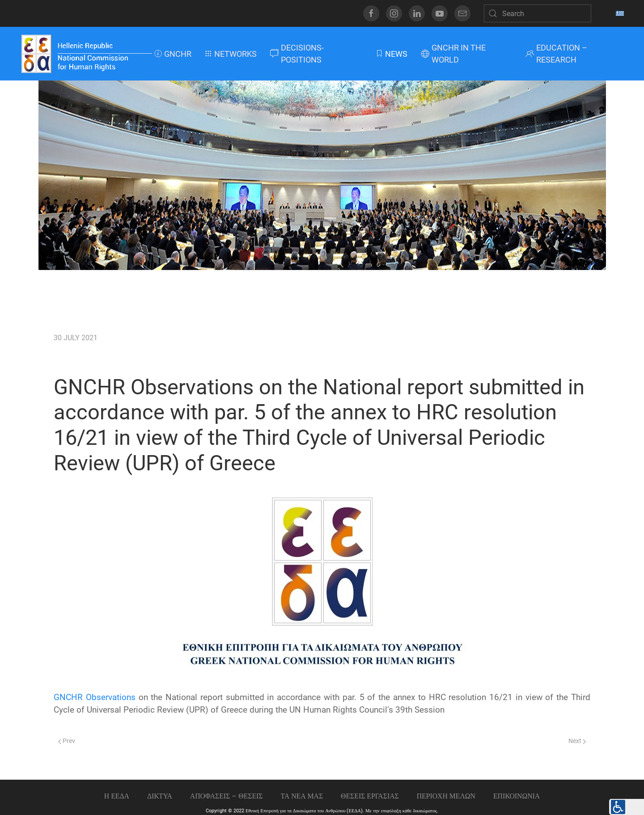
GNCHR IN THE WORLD (453, 54)
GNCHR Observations (95, 697)
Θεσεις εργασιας (370, 796)
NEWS (391, 54)
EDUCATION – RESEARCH (556, 54)
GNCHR (173, 54)
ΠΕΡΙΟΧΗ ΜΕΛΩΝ (446, 796)
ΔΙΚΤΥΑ (160, 796)
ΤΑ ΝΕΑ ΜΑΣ (302, 796)
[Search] (538, 13)
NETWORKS (231, 54)
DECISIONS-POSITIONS (297, 54)
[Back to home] (86, 54)
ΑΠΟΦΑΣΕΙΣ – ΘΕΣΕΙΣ (227, 796)
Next (577, 741)
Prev (67, 741)
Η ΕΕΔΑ (117, 796)
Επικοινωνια (517, 796)
